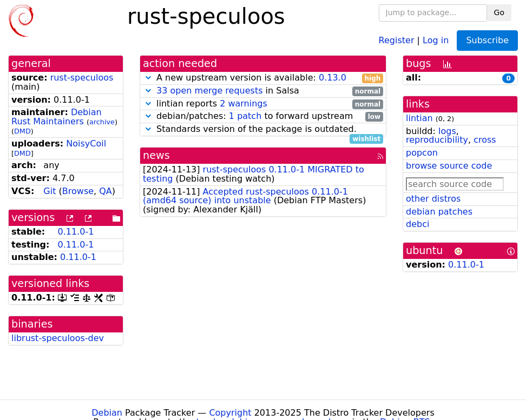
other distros (433, 199)
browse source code (449, 166)
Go (499, 12)
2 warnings (244, 104)
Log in (436, 40)
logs (447, 131)
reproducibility (437, 140)
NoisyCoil (86, 144)
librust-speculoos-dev (58, 338)
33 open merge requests (209, 91)
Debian (107, 413)
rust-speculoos (82, 78)
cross (485, 140)
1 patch (245, 116)
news (156, 155)
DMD (22, 131)
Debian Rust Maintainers (57, 117)
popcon (422, 153)
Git (50, 191)
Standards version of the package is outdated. (263, 129)
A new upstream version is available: (263, 78)
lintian (419, 118)
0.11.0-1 (75, 232)
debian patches (439, 212)
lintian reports (263, 104)
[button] (148, 78)
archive (102, 122)
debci (417, 224)
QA (106, 191)
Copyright (230, 413)
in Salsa (263, 91)
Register (397, 40)
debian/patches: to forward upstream (263, 116)
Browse (78, 191)
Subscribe (487, 40)
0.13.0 (333, 78)
